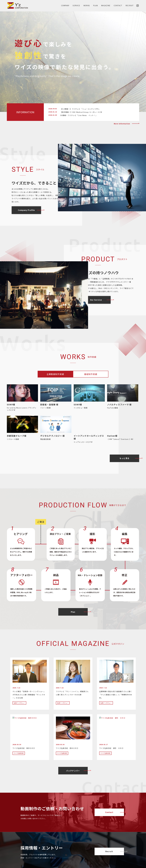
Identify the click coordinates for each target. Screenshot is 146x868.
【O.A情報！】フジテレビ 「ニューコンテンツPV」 (80, 109)
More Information (122, 124)
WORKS (87, 5)
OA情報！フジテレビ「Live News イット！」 (79, 115)
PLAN (95, 5)
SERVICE (76, 5)
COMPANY (65, 5)
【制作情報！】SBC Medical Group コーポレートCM (81, 112)
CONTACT (118, 5)
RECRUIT (130, 5)
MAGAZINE (106, 5)
